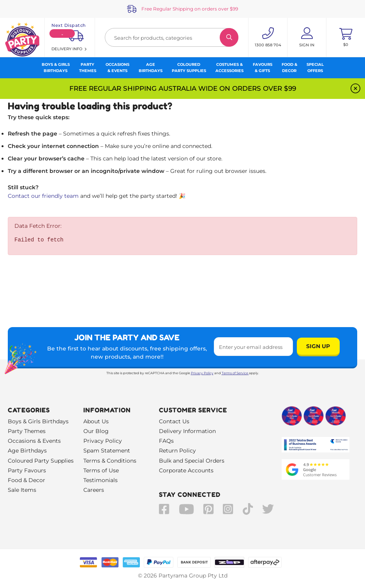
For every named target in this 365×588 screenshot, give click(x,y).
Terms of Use (101, 470)
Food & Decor (26, 480)
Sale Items (22, 490)
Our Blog (96, 431)
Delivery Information (187, 431)
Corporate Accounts (186, 470)
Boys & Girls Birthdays (38, 421)
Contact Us (174, 421)
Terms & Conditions (110, 461)
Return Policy (177, 451)
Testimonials (101, 480)
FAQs (166, 441)
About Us (96, 421)
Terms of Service (235, 373)
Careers (94, 490)
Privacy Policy (202, 373)
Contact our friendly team (43, 196)
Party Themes (27, 431)
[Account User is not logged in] (307, 37)
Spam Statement (107, 451)
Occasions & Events (34, 441)
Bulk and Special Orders (192, 461)
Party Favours (27, 470)
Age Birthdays (27, 451)
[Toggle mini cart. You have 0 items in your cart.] (346, 37)
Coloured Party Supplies (41, 461)
